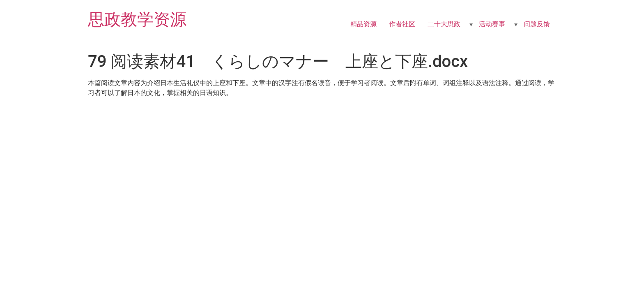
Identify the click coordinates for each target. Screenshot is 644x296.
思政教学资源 (137, 20)
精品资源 (363, 24)
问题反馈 (537, 24)
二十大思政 (444, 24)
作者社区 (402, 24)
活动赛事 (492, 24)
